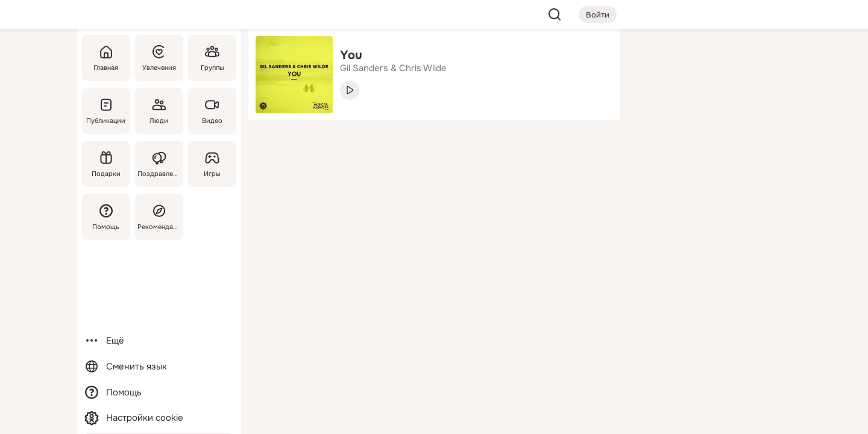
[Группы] (212, 58)
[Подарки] (106, 164)
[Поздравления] (159, 164)
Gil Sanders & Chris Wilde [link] (393, 68)
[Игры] (212, 164)
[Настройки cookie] (159, 418)
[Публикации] (106, 111)
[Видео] (212, 111)
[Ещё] (159, 341)
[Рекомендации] (159, 217)
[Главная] (106, 58)
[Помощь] (106, 217)
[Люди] (159, 111)
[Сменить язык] (159, 367)
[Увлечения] (159, 58)
